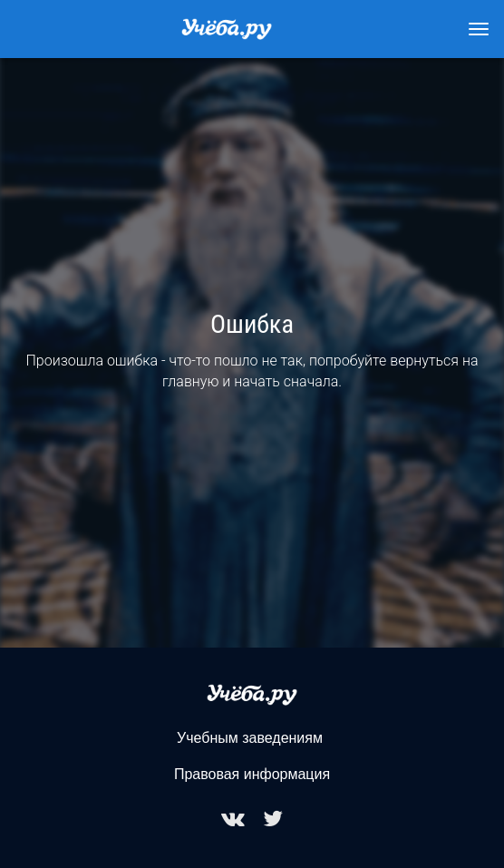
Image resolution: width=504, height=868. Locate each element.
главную (191, 381)
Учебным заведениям (250, 738)
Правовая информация (252, 774)
